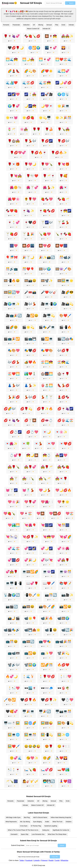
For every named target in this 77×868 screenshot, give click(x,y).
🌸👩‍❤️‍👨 (24, 129)
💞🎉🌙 (30, 560)
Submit (62, 845)
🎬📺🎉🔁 (12, 339)
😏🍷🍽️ (63, 746)
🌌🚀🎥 (47, 94)
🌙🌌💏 (30, 106)
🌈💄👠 (14, 71)
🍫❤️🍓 (12, 211)
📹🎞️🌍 (63, 618)
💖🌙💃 (45, 490)
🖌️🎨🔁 (10, 700)
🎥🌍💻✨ (12, 304)
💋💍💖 (32, 432)
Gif (34, 25)
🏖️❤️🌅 (14, 374)
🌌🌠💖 (14, 94)
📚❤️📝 (65, 583)
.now (8, 3)
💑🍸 (14, 479)
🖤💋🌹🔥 (28, 700)
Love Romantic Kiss (38, 834)
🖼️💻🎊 (30, 735)
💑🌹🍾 (14, 467)
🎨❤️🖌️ (65, 316)
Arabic (47, 822)
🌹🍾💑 (64, 129)
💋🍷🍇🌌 (65, 409)
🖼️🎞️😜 (47, 723)
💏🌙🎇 (32, 455)
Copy (10, 41)
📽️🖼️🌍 (30, 665)
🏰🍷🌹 (63, 374)
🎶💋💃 (14, 362)
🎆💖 (14, 246)
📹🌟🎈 (30, 618)
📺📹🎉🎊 (63, 642)
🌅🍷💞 (45, 59)
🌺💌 (63, 187)
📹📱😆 (51, 630)
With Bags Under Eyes (13, 817)
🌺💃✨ (49, 187)
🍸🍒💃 (63, 222)
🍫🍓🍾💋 (32, 36)
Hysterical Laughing (51, 826)
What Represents (11, 822)
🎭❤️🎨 (47, 350)
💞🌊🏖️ (14, 548)
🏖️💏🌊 (63, 362)
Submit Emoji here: (18, 845)
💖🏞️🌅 (14, 525)
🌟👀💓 (12, 118)
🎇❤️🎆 (61, 246)
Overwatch (14, 834)
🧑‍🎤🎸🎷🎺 (30, 781)
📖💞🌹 (32, 583)
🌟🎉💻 (63, 106)
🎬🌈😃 (12, 327)
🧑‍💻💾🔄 (49, 781)
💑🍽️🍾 (28, 479)
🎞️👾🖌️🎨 (63, 269)
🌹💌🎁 (14, 164)
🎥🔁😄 (32, 316)
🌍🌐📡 (63, 94)
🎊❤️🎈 (28, 269)
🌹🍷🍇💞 (12, 36)
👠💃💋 (63, 385)
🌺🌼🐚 (16, 187)
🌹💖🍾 (47, 164)
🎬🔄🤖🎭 (65, 339)
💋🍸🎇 (30, 420)
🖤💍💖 (67, 700)
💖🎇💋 (55, 513)
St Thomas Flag (36, 826)
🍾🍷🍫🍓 (63, 234)
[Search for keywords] (54, 3)
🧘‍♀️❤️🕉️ (65, 781)
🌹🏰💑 (14, 141)
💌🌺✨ (11, 444)
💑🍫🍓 (63, 467)
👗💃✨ (30, 385)
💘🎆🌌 (47, 525)
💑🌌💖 (61, 455)
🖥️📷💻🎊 (63, 711)
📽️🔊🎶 (14, 665)
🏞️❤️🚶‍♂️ (30, 374)
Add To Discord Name (40, 817)
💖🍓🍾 (9, 513)
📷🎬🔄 (12, 607)
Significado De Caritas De (61, 830)
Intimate (71, 25)
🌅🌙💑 (28, 59)
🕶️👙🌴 (63, 688)
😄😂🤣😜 (32, 746)
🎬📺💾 (30, 339)
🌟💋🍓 (28, 118)
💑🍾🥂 (45, 479)
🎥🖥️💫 (49, 316)
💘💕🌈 (65, 537)
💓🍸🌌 (12, 490)
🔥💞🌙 (12, 676)
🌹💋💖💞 (18, 153)
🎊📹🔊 (65, 257)
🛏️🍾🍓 (30, 770)
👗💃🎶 (14, 385)
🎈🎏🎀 (12, 257)
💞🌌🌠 (30, 548)
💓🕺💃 (28, 490)
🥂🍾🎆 (12, 781)
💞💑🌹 (12, 572)
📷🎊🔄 (51, 595)
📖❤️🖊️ (49, 583)
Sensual (49, 25)
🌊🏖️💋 (28, 83)
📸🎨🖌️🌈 (47, 607)
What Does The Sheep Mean (57, 834)
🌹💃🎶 (30, 141)
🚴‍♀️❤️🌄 (61, 758)
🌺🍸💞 (32, 187)
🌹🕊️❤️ (32, 176)
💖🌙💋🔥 (63, 490)
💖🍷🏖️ (26, 513)
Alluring (41, 25)
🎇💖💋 (45, 246)
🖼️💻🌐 (14, 735)
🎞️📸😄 (30, 281)
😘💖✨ (32, 758)
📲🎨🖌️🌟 (32, 595)
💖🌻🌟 (63, 502)
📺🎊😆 (12, 642)
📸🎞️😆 (28, 607)
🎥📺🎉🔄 (14, 316)
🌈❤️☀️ (47, 71)
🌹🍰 (49, 129)
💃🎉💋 (14, 397)
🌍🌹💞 (14, 106)
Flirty (57, 25)
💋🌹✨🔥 (45, 409)
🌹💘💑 (16, 176)
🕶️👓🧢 (47, 688)
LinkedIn (37, 860)
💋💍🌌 (16, 432)
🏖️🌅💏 (47, 362)
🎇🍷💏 (51, 36)
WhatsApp (65, 860)
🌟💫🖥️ (45, 118)
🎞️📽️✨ (47, 281)
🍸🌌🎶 (47, 222)
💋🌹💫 (26, 409)
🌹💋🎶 (63, 141)
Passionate (16, 25)
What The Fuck (57, 822)
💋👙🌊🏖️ (65, 420)
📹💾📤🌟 (32, 630)
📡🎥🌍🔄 (12, 595)
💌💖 (51, 444)
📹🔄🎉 (67, 630)
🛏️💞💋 (47, 770)
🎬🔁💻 (47, 339)
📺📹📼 (14, 653)
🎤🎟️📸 (30, 292)
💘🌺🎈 (30, 525)
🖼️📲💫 (47, 735)
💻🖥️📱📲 (14, 583)
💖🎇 (41, 513)
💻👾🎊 (65, 572)
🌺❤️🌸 (14, 199)
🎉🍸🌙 (28, 257)
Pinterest (44, 860)
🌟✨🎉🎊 (63, 118)
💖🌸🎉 (14, 502)
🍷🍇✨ (28, 211)
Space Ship (25, 834)
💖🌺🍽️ (47, 502)
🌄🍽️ (65, 48)
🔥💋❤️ (63, 665)
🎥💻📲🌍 (49, 304)
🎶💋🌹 (63, 350)
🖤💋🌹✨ (49, 700)
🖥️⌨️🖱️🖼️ (12, 723)
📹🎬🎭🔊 (12, 630)
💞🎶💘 (47, 560)
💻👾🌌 (49, 572)
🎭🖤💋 (30, 350)
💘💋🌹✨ (30, 537)
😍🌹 (49, 746)
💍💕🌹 (16, 455)
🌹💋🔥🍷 (38, 153)
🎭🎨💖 (14, 350)
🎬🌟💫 (28, 327)
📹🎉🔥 (47, 618)
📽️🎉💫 (63, 653)
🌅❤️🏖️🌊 (63, 59)
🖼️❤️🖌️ (14, 746)
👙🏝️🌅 (47, 385)
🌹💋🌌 (47, 141)
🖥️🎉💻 (28, 711)
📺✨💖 (47, 653)
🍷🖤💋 (30, 222)
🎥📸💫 (67, 304)
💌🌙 (47, 432)
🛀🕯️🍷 (14, 770)
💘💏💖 (49, 537)
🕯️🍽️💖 (65, 676)
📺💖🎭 (45, 642)
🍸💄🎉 (28, 234)
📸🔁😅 (65, 607)
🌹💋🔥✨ (59, 153)
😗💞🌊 (16, 758)
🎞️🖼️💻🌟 (65, 281)
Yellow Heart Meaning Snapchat (61, 817)
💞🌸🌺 (63, 548)
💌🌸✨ (61, 432)
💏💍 (47, 455)
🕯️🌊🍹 (28, 676)
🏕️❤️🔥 (30, 362)
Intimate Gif (46, 29)
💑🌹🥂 (47, 467)
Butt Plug (27, 817)
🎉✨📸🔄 (47, 257)
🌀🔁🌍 (34, 48)
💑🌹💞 (30, 467)
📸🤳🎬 (14, 618)
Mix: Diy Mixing (25, 822)
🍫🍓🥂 (63, 199)
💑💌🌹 (61, 479)
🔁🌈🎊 (47, 665)
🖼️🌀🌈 (30, 723)
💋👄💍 (47, 420)
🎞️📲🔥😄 (12, 281)
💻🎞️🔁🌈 (30, 572)
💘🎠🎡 (12, 537)
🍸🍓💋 (12, 234)
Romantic (6, 25)
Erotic (63, 25)
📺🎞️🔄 (28, 642)
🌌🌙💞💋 (63, 83)
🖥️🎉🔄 (45, 711)
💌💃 (38, 444)
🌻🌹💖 (30, 199)
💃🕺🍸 (47, 397)
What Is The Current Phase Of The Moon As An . (23, 830)
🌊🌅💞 (63, 71)
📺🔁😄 (30, 653)
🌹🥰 (63, 176)
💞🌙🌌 (47, 548)
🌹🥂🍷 (49, 176)
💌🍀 (26, 444)
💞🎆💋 (14, 560)
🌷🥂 (11, 129)
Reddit (51, 860)
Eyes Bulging (37, 822)
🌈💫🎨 (30, 71)
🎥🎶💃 (30, 304)
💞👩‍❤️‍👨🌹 (63, 560)
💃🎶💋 (30, 397)
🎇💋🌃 (28, 246)
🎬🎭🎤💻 (47, 327)
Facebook (29, 860)
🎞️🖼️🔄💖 (12, 292)
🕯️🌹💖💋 (47, 676)
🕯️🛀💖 (14, 688)
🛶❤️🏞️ (63, 770)
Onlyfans (69, 822)
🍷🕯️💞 (14, 222)
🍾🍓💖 (45, 234)
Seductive (26, 25)
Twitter (22, 860)
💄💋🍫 (63, 397)
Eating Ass (46, 830)
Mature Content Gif (33, 29)
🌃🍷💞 (51, 48)
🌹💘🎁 (63, 164)
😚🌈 (47, 758)
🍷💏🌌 (65, 211)
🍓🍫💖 (47, 199)
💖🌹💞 (30, 502)
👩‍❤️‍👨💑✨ (67, 36)
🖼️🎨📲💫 (65, 723)
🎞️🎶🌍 (45, 269)
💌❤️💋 (66, 444)
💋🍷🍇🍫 (12, 420)
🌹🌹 (36, 129)
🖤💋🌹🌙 (16, 48)
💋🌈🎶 (10, 409)
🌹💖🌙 (30, 164)
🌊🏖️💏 (45, 83)
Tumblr (57, 860)
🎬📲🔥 (65, 327)
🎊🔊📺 (12, 269)
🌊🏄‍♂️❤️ (12, 83)
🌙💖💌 (47, 106)
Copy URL (55, 857)
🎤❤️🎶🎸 (49, 292)
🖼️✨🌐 (63, 735)
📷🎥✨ (67, 595)
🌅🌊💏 (12, 59)
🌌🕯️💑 (30, 94)
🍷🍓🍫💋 (47, 211)
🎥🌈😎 (67, 292)
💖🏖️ (70, 513)
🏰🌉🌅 (47, 374)
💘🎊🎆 (63, 525)
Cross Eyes (24, 826)
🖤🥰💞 (12, 711)
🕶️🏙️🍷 (30, 688)
